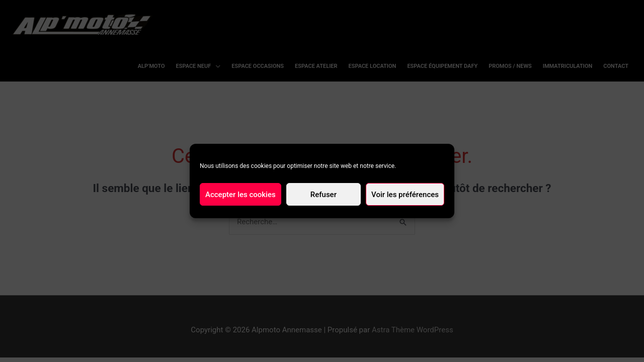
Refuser (324, 195)
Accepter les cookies (240, 195)
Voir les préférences (405, 195)
